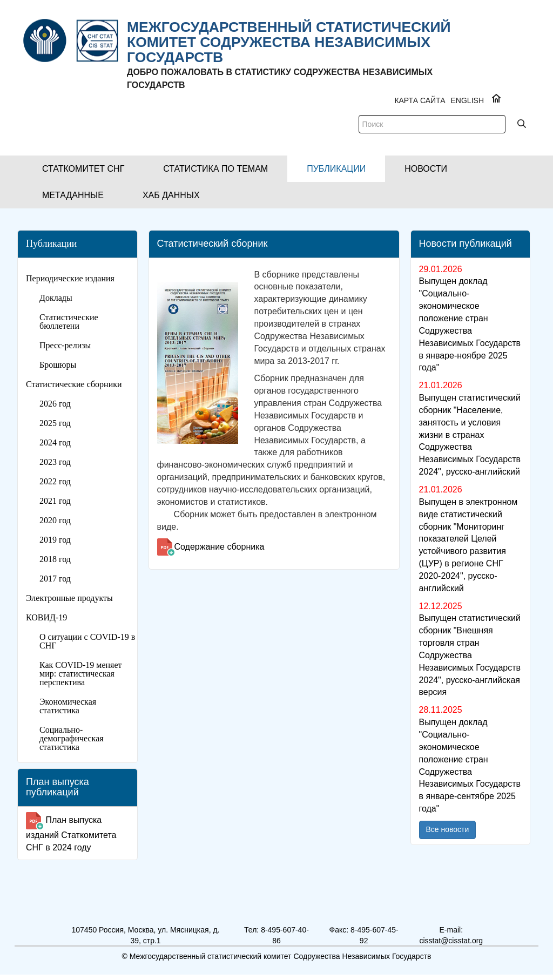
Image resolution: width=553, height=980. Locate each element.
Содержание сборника (220, 547)
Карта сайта (420, 100)
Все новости (448, 829)
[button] (83, 169)
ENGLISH (467, 100)
